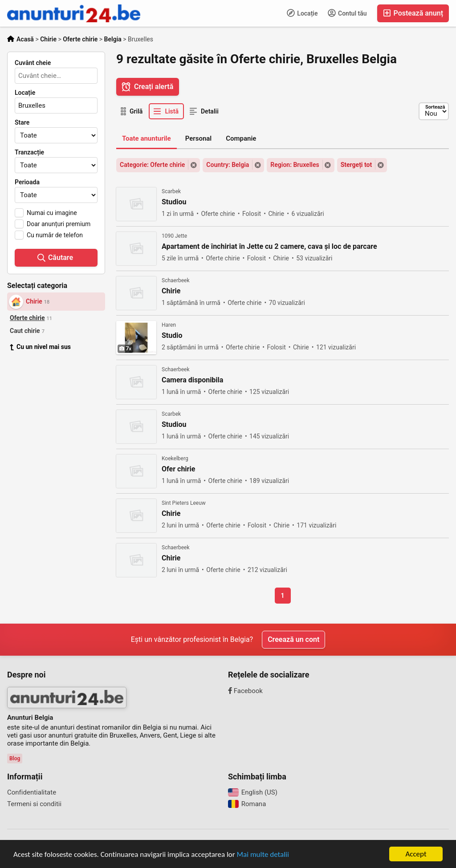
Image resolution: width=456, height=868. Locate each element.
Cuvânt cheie (33, 63)
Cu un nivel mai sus (40, 347)
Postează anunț (413, 13)
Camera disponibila (192, 380)
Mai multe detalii (263, 855)
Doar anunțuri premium (59, 224)
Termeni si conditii (34, 804)
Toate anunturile (147, 138)
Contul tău (347, 13)
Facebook (245, 691)
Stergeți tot (356, 165)
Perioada (27, 182)
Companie (241, 138)
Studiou (174, 202)
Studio (172, 336)
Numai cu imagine (52, 213)
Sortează (435, 107)
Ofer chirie (178, 469)
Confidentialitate (32, 792)
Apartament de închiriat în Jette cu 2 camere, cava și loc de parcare (269, 247)
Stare (22, 122)
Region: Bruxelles (295, 165)
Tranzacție (29, 152)
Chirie (171, 291)
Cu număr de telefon (55, 235)
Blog (15, 758)
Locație (302, 13)
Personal (199, 138)
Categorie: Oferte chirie (152, 165)
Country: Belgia (228, 165)
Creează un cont (293, 639)
